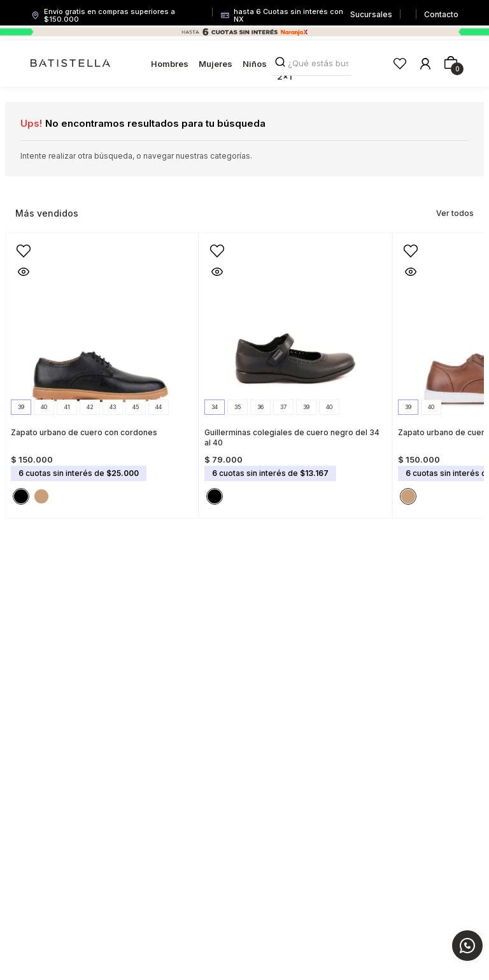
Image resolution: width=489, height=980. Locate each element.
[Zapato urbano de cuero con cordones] (102, 372)
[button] (21, 407)
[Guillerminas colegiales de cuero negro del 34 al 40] (295, 372)
